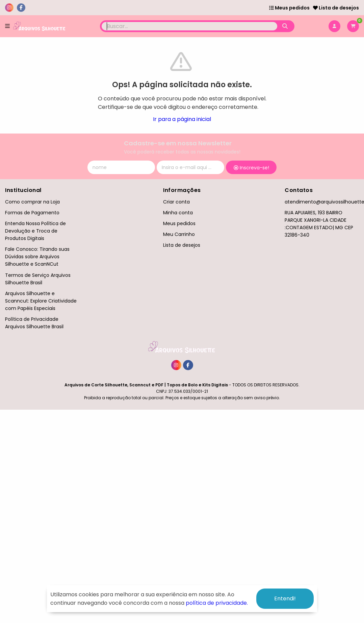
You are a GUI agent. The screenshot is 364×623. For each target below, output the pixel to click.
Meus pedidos (289, 8)
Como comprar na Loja (32, 202)
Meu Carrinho (179, 234)
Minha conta (178, 213)
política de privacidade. (217, 603)
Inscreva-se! (251, 168)
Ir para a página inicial (182, 119)
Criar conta (176, 202)
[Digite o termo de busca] (189, 26)
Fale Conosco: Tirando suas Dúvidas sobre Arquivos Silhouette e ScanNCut (37, 257)
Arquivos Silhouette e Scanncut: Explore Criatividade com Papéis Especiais (41, 301)
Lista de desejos (336, 8)
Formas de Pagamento (32, 213)
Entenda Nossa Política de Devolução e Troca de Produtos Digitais (35, 231)
